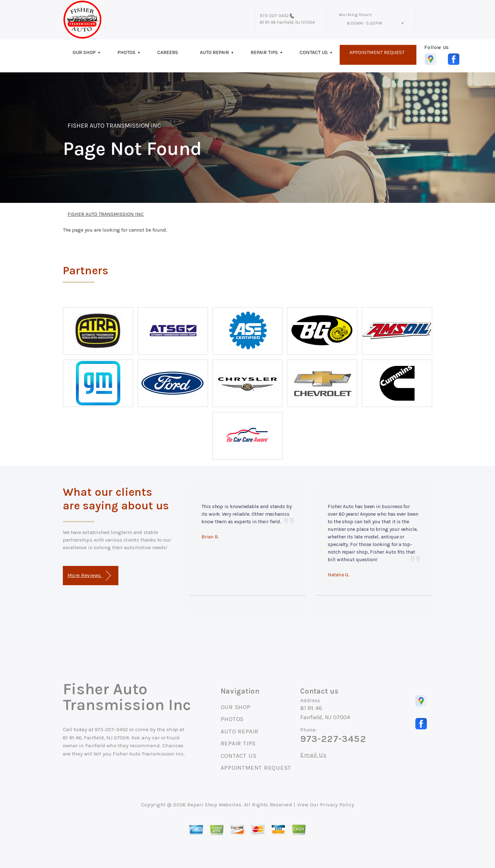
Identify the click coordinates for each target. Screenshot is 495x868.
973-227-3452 (274, 16)
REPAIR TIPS (264, 52)
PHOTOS (126, 52)
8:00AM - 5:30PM (364, 23)
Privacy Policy (337, 805)
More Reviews (89, 576)
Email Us (313, 755)
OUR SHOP (84, 52)
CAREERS (168, 52)
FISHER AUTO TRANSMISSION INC (114, 126)
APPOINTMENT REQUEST (377, 52)
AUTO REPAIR (214, 52)
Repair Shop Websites (214, 805)
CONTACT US (314, 52)
